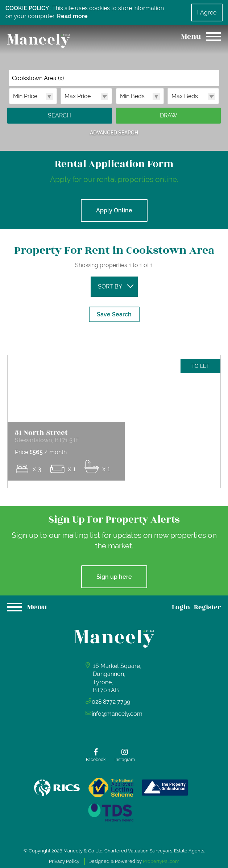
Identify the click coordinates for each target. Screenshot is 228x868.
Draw (169, 115)
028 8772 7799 (112, 729)
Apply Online (114, 210)
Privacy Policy (64, 857)
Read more (72, 16)
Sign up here (114, 604)
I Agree (207, 13)
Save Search (114, 314)
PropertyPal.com (161, 857)
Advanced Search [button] (114, 132)
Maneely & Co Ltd (83, 847)
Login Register (196, 634)
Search (59, 115)
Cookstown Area (38, 78)
